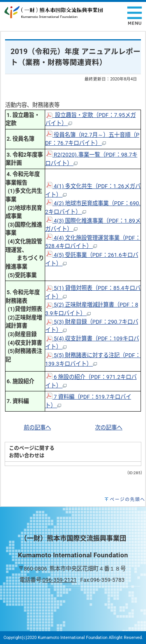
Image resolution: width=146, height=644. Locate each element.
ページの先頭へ (128, 499)
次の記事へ (109, 428)
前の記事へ (37, 428)
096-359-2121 (60, 580)
